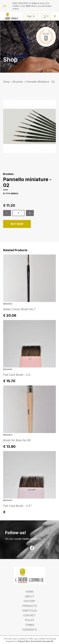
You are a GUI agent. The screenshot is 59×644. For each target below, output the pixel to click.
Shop (6, 82)
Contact (29, 615)
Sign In (31, 16)
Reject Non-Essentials (30, 641)
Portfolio (29, 611)
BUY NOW (17, 224)
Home (30, 592)
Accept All (48, 641)
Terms (30, 625)
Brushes (18, 82)
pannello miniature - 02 (41, 82)
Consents (30, 630)
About (29, 596)
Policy (29, 620)
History (30, 601)
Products (30, 606)
